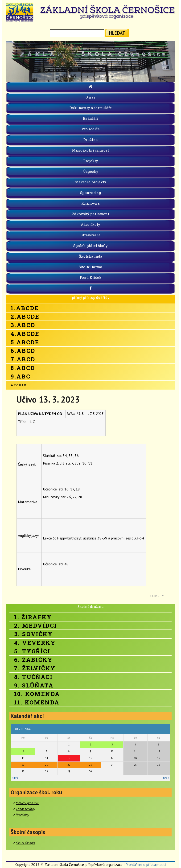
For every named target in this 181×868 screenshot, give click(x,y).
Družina (91, 140)
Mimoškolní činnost (90, 150)
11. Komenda (37, 702)
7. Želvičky (35, 668)
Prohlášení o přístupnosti (146, 864)
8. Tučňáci (33, 677)
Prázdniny (22, 815)
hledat (117, 33)
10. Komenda (37, 694)
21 (46, 765)
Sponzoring (91, 193)
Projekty (91, 161)
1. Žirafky (33, 617)
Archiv (19, 385)
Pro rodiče (91, 129)
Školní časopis (25, 843)
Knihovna (90, 203)
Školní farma (90, 267)
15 (69, 758)
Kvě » (166, 778)
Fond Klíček (90, 277)
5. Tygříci (32, 651)
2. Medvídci (35, 625)
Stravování (90, 235)
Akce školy (90, 224)
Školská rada (91, 256)
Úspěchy (91, 171)
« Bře (15, 778)
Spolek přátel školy (90, 246)
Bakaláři (91, 118)
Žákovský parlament (91, 214)
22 (69, 765)
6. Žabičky (33, 660)
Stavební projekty (91, 182)
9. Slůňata (34, 685)
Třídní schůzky (25, 809)
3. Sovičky (33, 634)
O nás (90, 97)
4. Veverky (35, 643)
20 (23, 765)
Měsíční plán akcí (28, 803)
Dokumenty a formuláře (91, 108)
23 (90, 765)
